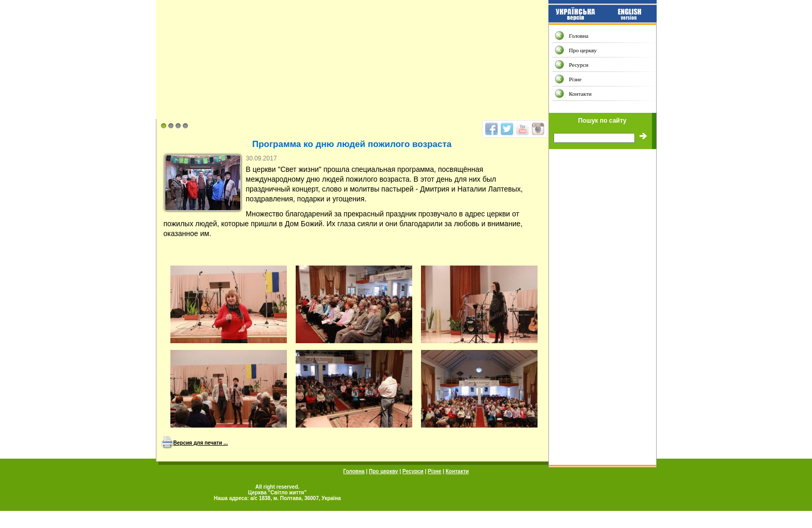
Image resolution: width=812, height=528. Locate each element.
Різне (575, 79)
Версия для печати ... (201, 443)
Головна (579, 36)
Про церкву (583, 50)
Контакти (581, 94)
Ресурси (579, 65)
